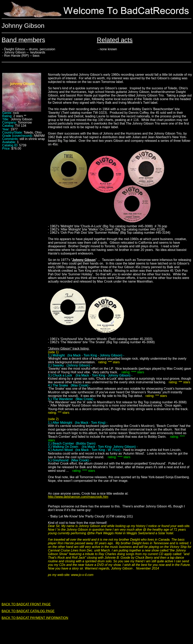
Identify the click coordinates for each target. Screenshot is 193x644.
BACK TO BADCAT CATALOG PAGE (28, 611)
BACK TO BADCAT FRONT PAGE (26, 604)
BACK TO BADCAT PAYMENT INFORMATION (35, 618)
